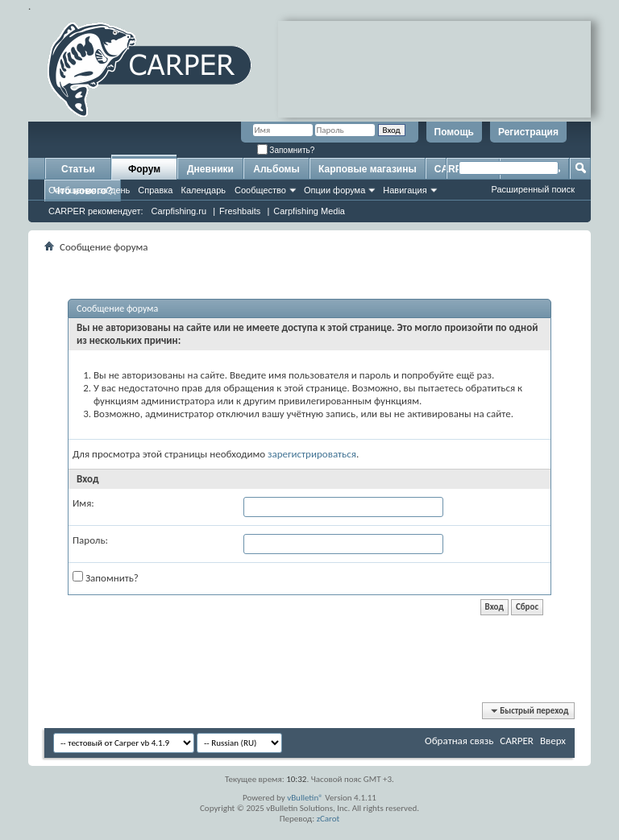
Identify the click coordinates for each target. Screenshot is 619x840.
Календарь (203, 190)
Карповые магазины (368, 169)
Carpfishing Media (309, 211)
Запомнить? (286, 150)
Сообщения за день (89, 190)
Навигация (405, 190)
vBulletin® (305, 798)
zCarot (328, 819)
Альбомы (276, 169)
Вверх (553, 741)
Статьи (78, 169)
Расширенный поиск (533, 189)
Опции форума (334, 190)
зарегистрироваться (312, 454)
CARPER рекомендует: (96, 211)
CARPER (517, 741)
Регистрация (528, 132)
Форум (144, 169)
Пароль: (90, 540)
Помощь (454, 132)
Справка (155, 190)
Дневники (210, 169)
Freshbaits (240, 211)
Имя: (83, 503)
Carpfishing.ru (179, 211)
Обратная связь (459, 741)
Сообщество (260, 190)
